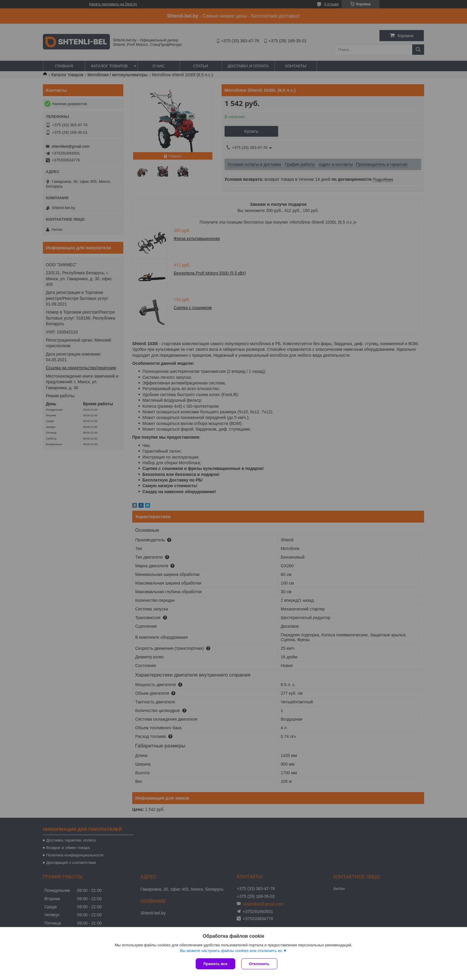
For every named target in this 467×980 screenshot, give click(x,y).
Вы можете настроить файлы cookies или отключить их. (231, 951)
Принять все (215, 964)
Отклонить (259, 964)
